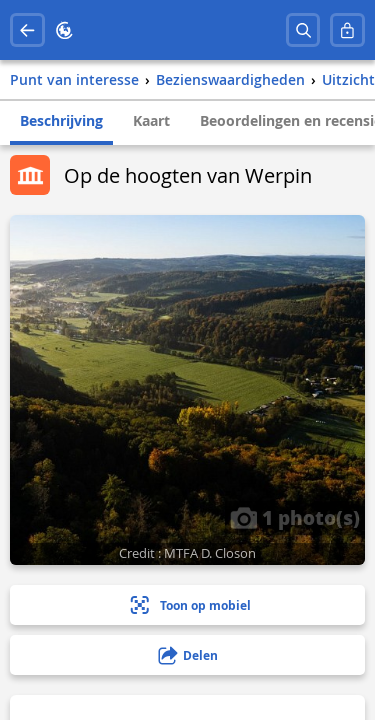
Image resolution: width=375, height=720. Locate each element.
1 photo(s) (295, 517)
